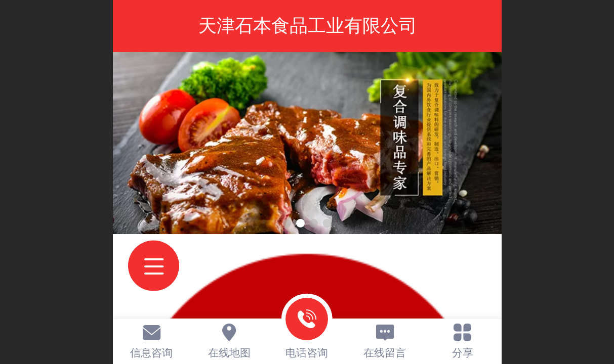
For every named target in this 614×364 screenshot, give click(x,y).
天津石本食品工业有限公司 (308, 26)
